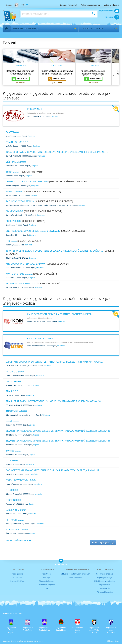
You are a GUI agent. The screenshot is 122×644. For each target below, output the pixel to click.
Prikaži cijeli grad (101, 543)
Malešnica (61, 322)
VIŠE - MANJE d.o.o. (16, 162)
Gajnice (32, 425)
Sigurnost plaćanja (47, 581)
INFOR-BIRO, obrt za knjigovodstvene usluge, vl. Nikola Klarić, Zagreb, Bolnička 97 (55, 251)
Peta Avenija (34, 109)
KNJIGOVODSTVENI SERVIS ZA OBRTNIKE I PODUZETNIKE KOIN (60, 314)
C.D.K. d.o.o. (12, 461)
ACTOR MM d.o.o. (15, 372)
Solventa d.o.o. (15, 211)
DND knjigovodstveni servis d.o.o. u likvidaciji (33, 231)
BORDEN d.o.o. (13, 221)
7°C (15, 5)
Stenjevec (99, 28)
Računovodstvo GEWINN (20, 201)
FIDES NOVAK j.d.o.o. (17, 530)
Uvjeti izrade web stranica (105, 581)
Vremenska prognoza (46, 585)
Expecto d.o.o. (14, 192)
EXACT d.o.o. (12, 132)
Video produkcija (112, 5)
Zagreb (85, 28)
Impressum (17, 577)
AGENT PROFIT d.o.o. (17, 382)
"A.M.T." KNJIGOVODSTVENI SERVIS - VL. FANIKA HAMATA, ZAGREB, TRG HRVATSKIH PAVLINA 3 (55, 362)
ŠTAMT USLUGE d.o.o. (17, 142)
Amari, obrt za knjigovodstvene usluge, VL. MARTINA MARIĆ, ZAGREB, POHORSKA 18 (53, 401)
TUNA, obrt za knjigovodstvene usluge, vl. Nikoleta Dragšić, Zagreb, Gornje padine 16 (57, 152)
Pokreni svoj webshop (91, 5)
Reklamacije (105, 588)
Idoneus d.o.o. (114, 641)
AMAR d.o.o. (12, 391)
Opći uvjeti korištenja (105, 574)
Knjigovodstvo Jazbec (41, 339)
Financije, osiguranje (24, 28)
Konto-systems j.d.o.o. (19, 274)
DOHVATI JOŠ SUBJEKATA (17, 540)
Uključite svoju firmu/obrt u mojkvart (76, 574)
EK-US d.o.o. (12, 490)
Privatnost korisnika (105, 592)
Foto (47, 588)
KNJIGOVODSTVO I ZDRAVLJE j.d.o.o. (25, 264)
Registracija (47, 574)
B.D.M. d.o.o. (12, 421)
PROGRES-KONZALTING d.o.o (21, 284)
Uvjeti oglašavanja (105, 577)
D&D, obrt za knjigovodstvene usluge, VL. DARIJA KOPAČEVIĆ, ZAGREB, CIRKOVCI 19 (52, 470)
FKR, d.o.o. (11, 241)
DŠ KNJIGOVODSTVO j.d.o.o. (21, 480)
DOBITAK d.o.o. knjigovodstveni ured (27, 182)
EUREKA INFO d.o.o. (16, 510)
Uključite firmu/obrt (68, 5)
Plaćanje (47, 577)
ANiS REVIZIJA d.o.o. (16, 411)
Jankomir (38, 405)
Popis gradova (17, 574)
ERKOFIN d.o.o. (14, 500)
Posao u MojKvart (17, 581)
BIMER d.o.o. (12, 172)
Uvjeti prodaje (105, 585)
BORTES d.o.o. (13, 451)
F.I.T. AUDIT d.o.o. (15, 520)
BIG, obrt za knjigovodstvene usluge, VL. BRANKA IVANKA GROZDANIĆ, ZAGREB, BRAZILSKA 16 (58, 431)
